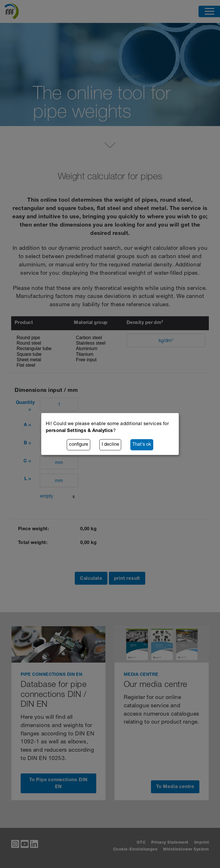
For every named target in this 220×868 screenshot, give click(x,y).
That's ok (142, 445)
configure (79, 445)
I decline (110, 445)
